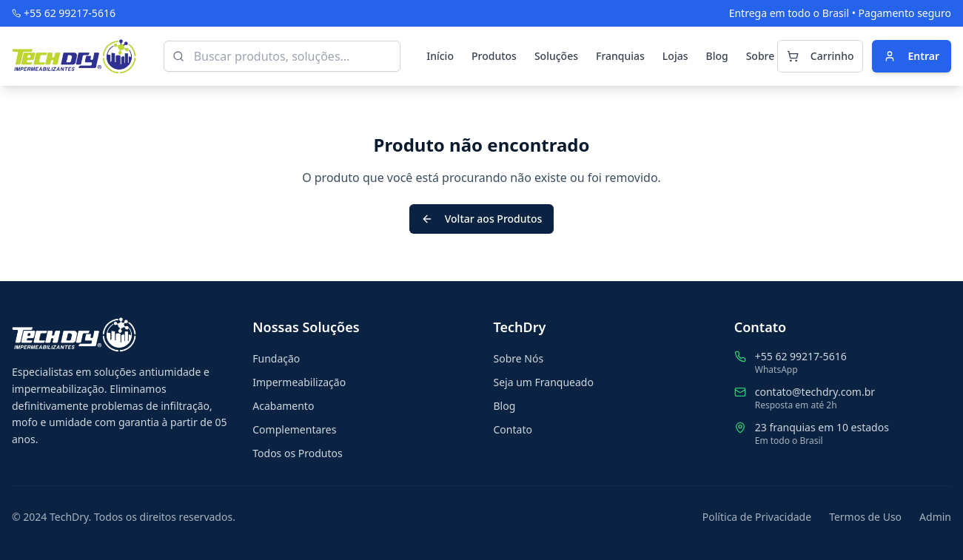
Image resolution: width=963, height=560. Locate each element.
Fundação (276, 358)
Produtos (494, 56)
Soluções (556, 56)
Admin (935, 517)
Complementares (294, 429)
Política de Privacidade (757, 517)
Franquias (620, 56)
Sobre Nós (519, 358)
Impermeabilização (299, 382)
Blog (717, 56)
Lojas (675, 56)
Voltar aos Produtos (482, 219)
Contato (513, 429)
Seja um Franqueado (544, 382)
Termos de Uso (865, 517)
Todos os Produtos (297, 453)
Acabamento (283, 406)
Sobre (761, 56)
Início (440, 56)
